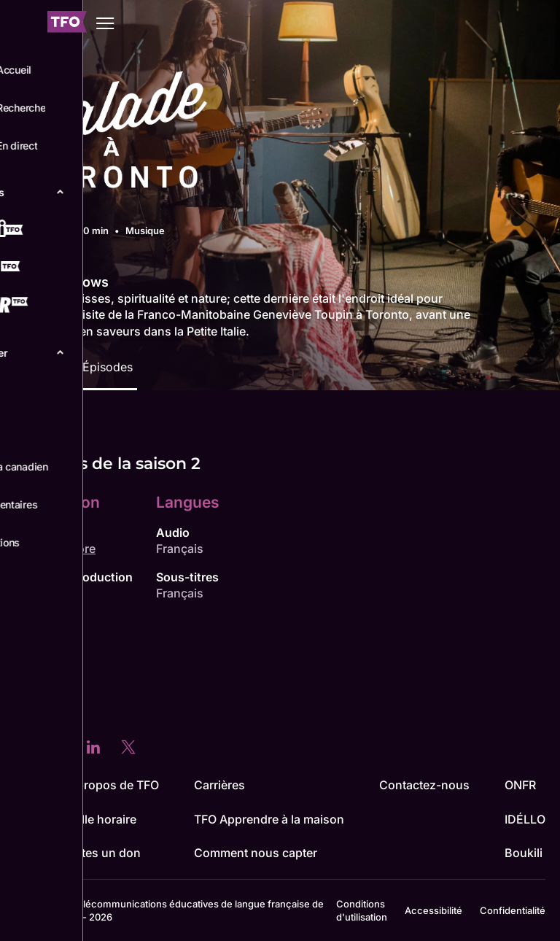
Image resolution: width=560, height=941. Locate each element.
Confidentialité (513, 910)
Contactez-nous (424, 785)
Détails (38, 367)
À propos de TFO (112, 785)
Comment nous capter (256, 853)
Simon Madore (55, 549)
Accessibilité (433, 910)
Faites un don (103, 853)
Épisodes (108, 367)
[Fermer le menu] (22, 23)
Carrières (219, 785)
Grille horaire (101, 819)
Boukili (524, 853)
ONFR (520, 785)
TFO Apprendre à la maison (269, 819)
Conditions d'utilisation (362, 910)
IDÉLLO (525, 819)
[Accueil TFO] (67, 24)
